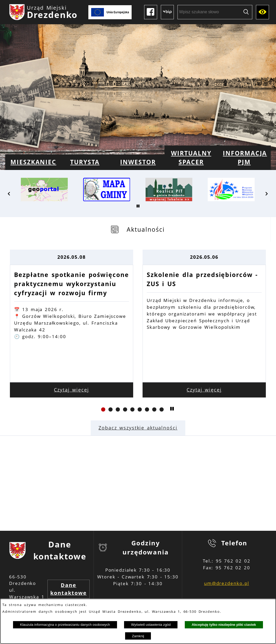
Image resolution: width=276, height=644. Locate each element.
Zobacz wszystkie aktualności (138, 428)
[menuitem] (32, 162)
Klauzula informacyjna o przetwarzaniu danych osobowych (65, 625)
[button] (9, 194)
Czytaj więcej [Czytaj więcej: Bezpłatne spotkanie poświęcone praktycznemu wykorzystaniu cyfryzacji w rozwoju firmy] (72, 390)
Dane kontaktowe (68, 589)
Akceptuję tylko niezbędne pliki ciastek (224, 625)
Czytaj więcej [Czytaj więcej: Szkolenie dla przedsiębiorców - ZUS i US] (204, 390)
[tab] (138, 229)
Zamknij (138, 636)
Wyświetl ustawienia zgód (151, 625)
